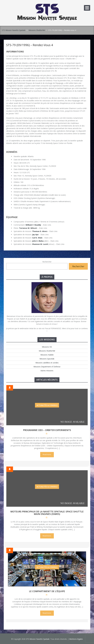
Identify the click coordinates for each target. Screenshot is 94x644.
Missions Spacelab (47, 359)
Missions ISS (47, 347)
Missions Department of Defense (47, 367)
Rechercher (47, 262)
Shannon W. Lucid (40, 244)
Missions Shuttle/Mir (37, 30)
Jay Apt (35, 235)
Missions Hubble (47, 355)
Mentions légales (76, 639)
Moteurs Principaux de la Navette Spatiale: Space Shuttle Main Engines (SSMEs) (47, 513)
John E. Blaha (38, 241)
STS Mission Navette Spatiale (14, 30)
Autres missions (47, 371)
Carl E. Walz (37, 238)
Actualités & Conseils (47, 405)
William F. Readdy (33, 225)
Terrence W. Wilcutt (28, 228)
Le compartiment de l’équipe (47, 591)
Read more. (47, 454)
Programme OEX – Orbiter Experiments (47, 430)
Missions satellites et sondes (47, 363)
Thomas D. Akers (40, 231)
